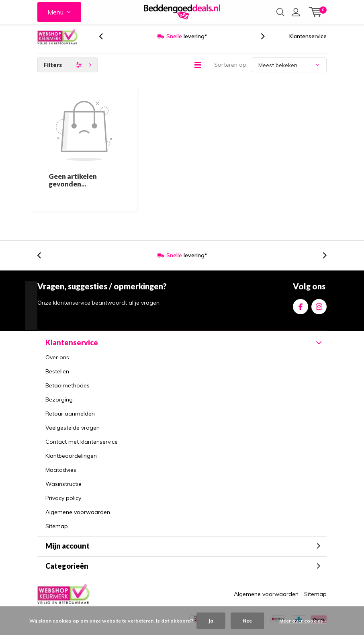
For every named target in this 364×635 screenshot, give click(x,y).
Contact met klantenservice (82, 401)
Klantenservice (308, 44)
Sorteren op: (231, 72)
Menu (55, 12)
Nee (247, 621)
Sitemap (57, 485)
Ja (211, 621)
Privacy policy (63, 457)
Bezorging (59, 359)
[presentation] (105, 44)
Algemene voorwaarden (78, 471)
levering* (187, 44)
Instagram (319, 265)
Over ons (57, 317)
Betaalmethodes (67, 345)
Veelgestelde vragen (73, 387)
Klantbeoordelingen (71, 415)
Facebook (301, 265)
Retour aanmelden (70, 373)
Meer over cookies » (303, 621)
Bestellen (57, 331)
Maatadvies (61, 429)
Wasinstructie (63, 443)
